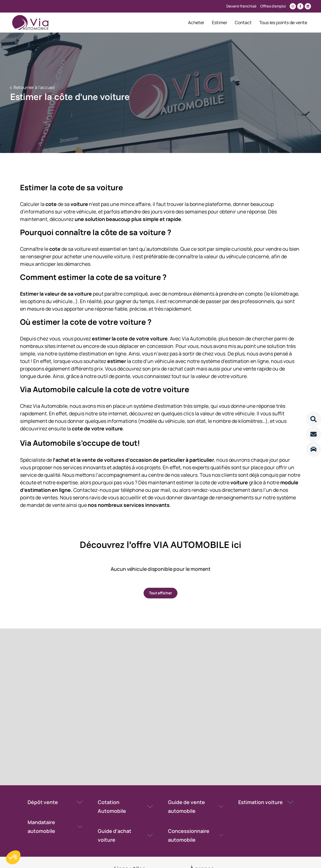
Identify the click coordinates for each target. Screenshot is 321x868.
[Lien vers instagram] (293, 6)
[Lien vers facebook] (300, 6)
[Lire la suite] (313, 419)
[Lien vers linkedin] (308, 6)
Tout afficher (160, 593)
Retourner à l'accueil (34, 87)
